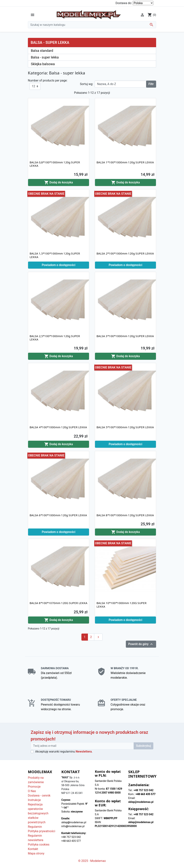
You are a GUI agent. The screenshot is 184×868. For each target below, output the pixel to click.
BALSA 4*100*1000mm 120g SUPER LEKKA (58, 427)
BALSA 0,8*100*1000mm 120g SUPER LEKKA (55, 164)
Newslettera (84, 752)
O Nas (32, 791)
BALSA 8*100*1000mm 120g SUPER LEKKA (125, 515)
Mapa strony (36, 853)
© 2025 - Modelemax (92, 861)
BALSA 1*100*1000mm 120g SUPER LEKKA (125, 162)
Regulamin (35, 827)
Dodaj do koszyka (59, 182)
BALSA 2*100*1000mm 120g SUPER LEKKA (125, 253)
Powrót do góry (141, 644)
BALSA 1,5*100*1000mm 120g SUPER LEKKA (55, 255)
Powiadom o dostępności (59, 265)
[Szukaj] (92, 25)
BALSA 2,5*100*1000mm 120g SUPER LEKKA (55, 338)
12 (33, 86)
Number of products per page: (48, 80)
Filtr (151, 84)
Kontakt (33, 849)
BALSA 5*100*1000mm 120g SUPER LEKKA (125, 427)
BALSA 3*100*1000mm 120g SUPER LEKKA (125, 336)
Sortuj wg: (87, 84)
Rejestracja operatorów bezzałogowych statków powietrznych (38, 813)
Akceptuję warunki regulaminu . (64, 752)
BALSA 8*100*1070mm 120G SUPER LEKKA (58, 603)
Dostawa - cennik (39, 796)
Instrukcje (34, 800)
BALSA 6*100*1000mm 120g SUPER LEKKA (58, 515)
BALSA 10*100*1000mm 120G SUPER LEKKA (121, 605)
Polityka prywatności (42, 831)
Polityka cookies (39, 845)
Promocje (34, 787)
